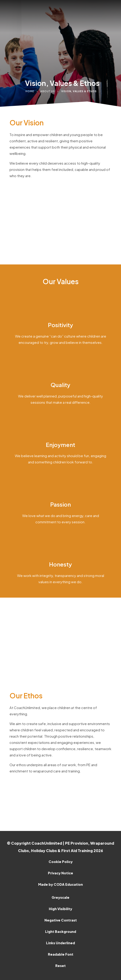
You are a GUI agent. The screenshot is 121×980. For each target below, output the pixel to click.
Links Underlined (60, 943)
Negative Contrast (61, 920)
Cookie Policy (61, 862)
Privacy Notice (60, 873)
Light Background (61, 931)
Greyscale (60, 897)
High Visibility (60, 909)
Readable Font (61, 954)
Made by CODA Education (60, 884)
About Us (48, 91)
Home (30, 91)
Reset (60, 966)
